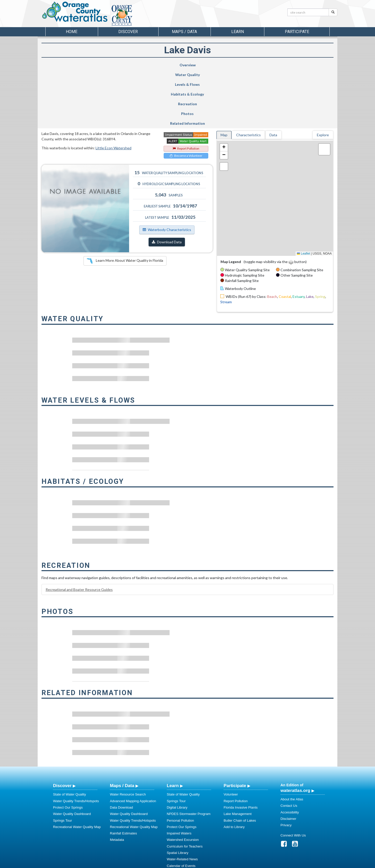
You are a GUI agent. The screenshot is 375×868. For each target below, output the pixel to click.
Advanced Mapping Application (133, 743)
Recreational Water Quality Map (77, 768)
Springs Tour (62, 762)
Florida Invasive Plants (241, 749)
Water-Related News (182, 801)
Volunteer (231, 736)
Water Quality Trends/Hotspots (76, 743)
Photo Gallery (177, 820)
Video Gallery (177, 827)
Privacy (286, 767)
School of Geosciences (182, 863)
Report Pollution (186, 90)
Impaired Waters (179, 775)
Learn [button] (238, 32)
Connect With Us (293, 777)
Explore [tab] (323, 76)
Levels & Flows (142, 65)
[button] (224, 89)
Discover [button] (128, 32)
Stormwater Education (183, 814)
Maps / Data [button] (184, 32)
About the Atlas (292, 741)
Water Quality (104, 65)
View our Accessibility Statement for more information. (241, 850)
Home (72, 32)
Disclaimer (288, 760)
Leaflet (303, 195)
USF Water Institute (152, 863)
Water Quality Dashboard (72, 755)
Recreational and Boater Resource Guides (79, 531)
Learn (173, 727)
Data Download (121, 749)
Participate (235, 727)
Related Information (310, 65)
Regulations (176, 833)
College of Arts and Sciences (220, 863)
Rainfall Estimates (123, 775)
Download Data (167, 184)
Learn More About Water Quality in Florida (125, 203)
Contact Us (289, 747)
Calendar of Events (181, 807)
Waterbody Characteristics (167, 171)
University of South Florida (259, 863)
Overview (63, 65)
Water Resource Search (128, 736)
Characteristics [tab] (248, 76)
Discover (62, 727)
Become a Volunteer (186, 97)
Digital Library (177, 749)
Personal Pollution (180, 762)
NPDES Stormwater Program (189, 755)
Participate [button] (297, 32)
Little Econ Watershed (113, 90)
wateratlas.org (295, 732)
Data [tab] (273, 76)
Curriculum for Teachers (185, 788)
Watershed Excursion (183, 781)
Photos (267, 65)
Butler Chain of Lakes (240, 762)
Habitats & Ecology (181, 65)
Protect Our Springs (68, 749)
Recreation (225, 65)
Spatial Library (178, 794)
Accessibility (290, 754)
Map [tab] (224, 76)
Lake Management (238, 755)
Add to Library (234, 768)
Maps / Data (122, 727)
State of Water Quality (70, 736)
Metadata (117, 781)
